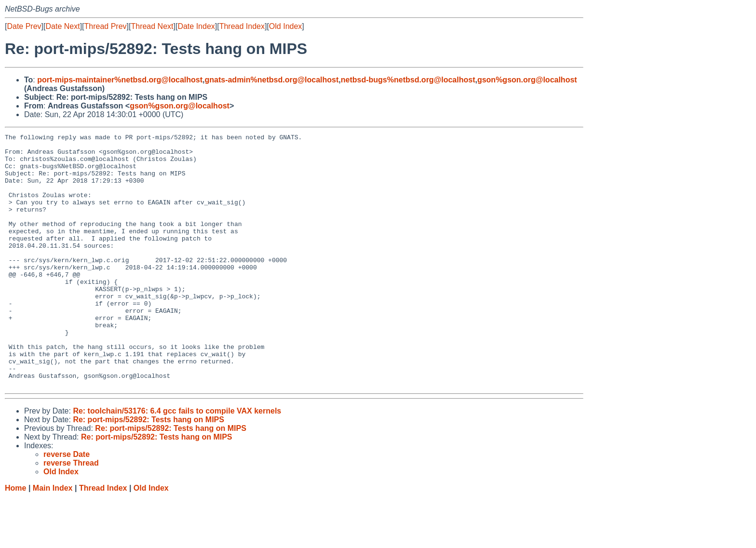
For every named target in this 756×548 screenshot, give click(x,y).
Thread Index (242, 26)
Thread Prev (106, 26)
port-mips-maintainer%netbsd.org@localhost (120, 80)
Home (15, 539)
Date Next (62, 26)
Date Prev (24, 26)
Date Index (196, 26)
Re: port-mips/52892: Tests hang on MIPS (148, 470)
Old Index (285, 26)
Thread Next (152, 26)
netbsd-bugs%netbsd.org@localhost (408, 80)
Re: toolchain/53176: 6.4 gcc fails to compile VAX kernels (177, 461)
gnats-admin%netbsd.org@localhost (271, 80)
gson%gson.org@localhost (527, 80)
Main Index (53, 539)
